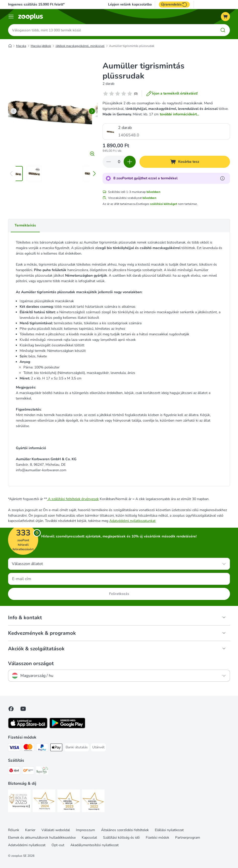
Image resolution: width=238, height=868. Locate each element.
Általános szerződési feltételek (125, 830)
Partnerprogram (188, 838)
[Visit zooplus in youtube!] (23, 709)
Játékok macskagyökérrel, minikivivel (80, 46)
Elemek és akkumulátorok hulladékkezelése (42, 838)
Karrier (30, 830)
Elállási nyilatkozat (169, 830)
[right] (92, 111)
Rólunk (14, 830)
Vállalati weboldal (56, 830)
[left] (14, 111)
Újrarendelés (174, 5)
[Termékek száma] (119, 162)
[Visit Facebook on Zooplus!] (11, 709)
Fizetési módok (157, 838)
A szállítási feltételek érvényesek (73, 499)
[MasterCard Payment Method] (28, 748)
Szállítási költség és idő (121, 838)
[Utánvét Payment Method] (98, 747)
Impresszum (85, 830)
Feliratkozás (119, 594)
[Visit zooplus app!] (28, 727)
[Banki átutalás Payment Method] (77, 747)
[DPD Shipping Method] (14, 771)
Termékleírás (25, 225)
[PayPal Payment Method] (42, 748)
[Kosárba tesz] (185, 162)
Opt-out (58, 845)
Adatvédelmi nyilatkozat (27, 845)
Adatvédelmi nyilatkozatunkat (132, 521)
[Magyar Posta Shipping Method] (42, 771)
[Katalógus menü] (11, 17)
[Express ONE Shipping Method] (28, 771)
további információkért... (179, 114)
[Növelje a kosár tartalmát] (130, 162)
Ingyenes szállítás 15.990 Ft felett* (36, 4)
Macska (21, 46)
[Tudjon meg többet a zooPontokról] (222, 178)
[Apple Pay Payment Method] (56, 748)
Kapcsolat (89, 838)
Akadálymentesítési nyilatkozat (94, 845)
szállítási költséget (164, 204)
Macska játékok (41, 46)
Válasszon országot (31, 664)
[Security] (19, 802)
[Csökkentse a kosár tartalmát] (109, 162)
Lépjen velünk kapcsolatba (130, 5)
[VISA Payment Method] (14, 748)
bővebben (153, 192)
